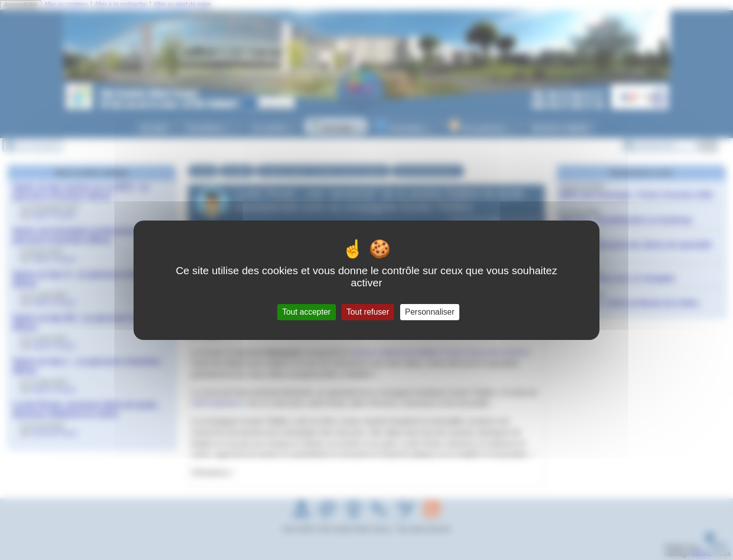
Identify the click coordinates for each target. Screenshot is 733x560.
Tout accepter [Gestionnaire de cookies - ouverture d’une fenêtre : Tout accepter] (307, 312)
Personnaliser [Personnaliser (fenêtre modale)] (430, 312)
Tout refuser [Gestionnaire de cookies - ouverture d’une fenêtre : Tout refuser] (368, 312)
